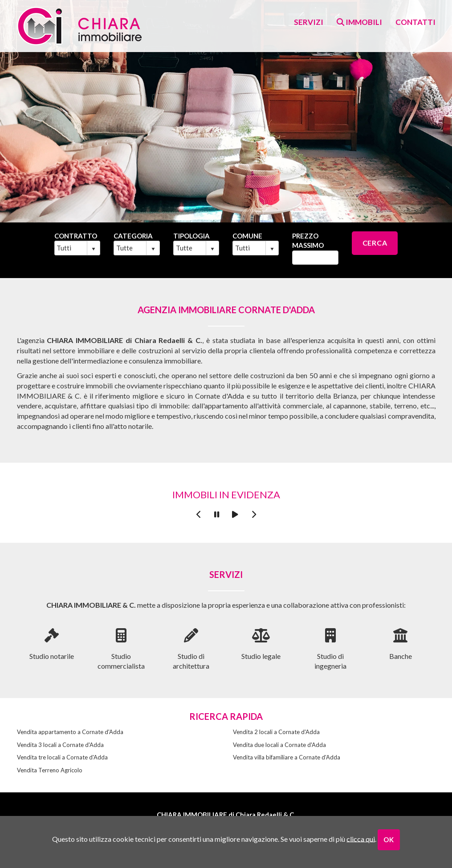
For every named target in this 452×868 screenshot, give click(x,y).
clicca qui (361, 838)
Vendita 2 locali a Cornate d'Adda (276, 732)
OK (389, 840)
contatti (415, 22)
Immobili (359, 22)
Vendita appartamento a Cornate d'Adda (70, 732)
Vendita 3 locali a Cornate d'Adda (60, 745)
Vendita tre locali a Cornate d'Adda (62, 757)
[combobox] (71, 248)
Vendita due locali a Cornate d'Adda (279, 745)
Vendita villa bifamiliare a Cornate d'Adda (287, 757)
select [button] (94, 249)
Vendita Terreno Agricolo (50, 770)
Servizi (309, 22)
